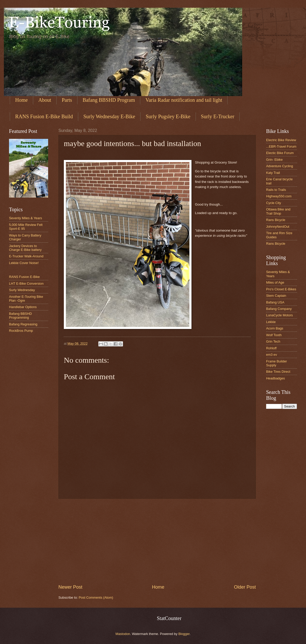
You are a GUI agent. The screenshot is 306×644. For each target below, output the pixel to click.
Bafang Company (279, 309)
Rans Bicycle (276, 220)
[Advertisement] (157, 541)
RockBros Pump (21, 331)
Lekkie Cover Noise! (24, 263)
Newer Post (70, 587)
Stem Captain (276, 296)
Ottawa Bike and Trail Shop (278, 211)
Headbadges (276, 378)
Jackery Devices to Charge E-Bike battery (25, 248)
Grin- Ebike (274, 160)
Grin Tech (273, 341)
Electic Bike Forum (280, 153)
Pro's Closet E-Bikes (281, 289)
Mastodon (123, 634)
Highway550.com (279, 196)
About (45, 100)
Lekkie (271, 322)
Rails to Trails (276, 190)
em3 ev (272, 355)
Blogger (184, 634)
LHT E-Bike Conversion (26, 283)
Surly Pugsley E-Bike (168, 116)
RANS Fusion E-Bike (24, 277)
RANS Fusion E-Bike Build (44, 116)
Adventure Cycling (279, 166)
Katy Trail (273, 173)
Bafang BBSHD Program (109, 100)
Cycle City (274, 203)
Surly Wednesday (22, 290)
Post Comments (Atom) (96, 598)
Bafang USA (275, 302)
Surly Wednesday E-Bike (109, 116)
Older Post (245, 587)
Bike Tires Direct (278, 372)
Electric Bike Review (281, 140)
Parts (67, 100)
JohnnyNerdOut (278, 227)
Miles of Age (275, 282)
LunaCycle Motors (279, 315)
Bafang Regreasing (23, 324)
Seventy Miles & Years (25, 218)
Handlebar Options (23, 307)
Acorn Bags (275, 328)
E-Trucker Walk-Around (26, 256)
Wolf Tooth (274, 335)
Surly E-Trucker (218, 116)
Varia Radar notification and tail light (184, 100)
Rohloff (271, 348)
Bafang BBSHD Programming (20, 316)
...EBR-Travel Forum (281, 146)
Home (21, 100)
